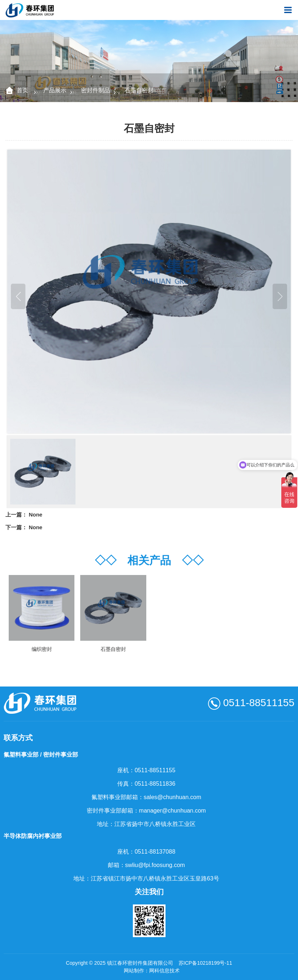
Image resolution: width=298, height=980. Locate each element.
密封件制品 (95, 90)
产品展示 (55, 90)
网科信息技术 (164, 971)
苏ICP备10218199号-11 (205, 963)
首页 (23, 90)
